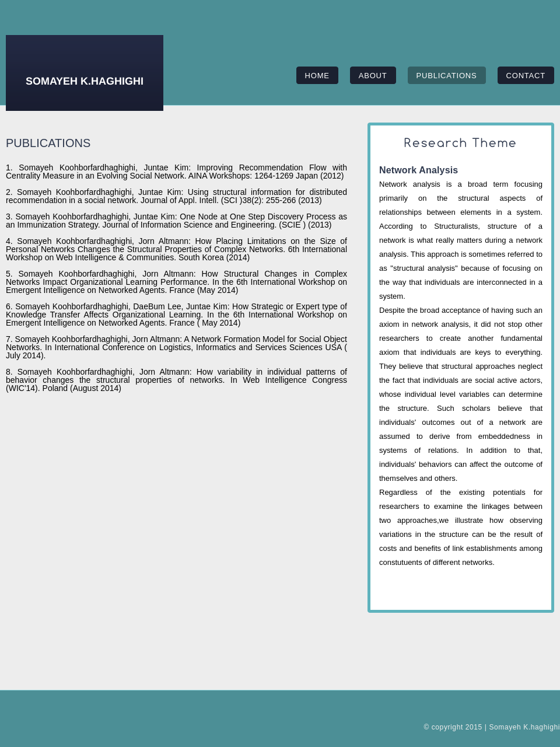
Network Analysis (419, 170)
